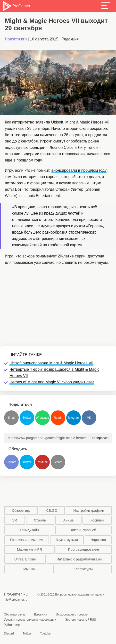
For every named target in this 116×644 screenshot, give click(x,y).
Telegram (73, 418)
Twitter (27, 418)
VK (89, 418)
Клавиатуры (83, 569)
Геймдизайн (29, 530)
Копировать (99, 436)
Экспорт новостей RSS (80, 620)
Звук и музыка (67, 540)
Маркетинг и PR (29, 549)
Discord (12, 462)
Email (11, 418)
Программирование (84, 549)
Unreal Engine (25, 559)
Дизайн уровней (83, 530)
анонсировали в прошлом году (79, 170)
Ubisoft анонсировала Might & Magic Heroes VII (51, 363)
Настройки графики (89, 511)
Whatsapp (42, 418)
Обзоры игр (21, 511)
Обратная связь (15, 615)
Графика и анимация (27, 540)
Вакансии (41, 615)
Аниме (68, 520)
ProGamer (16, 6)
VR (15, 520)
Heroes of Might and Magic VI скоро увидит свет (52, 382)
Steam (58, 462)
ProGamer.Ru (16, 594)
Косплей (97, 520)
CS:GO (52, 511)
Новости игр (16, 39)
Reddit (58, 418)
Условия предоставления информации (30, 620)
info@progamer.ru (16, 600)
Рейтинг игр (12, 625)
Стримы (40, 520)
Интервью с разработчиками (79, 559)
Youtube (42, 462)
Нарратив (98, 540)
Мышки (29, 569)
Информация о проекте (72, 615)
